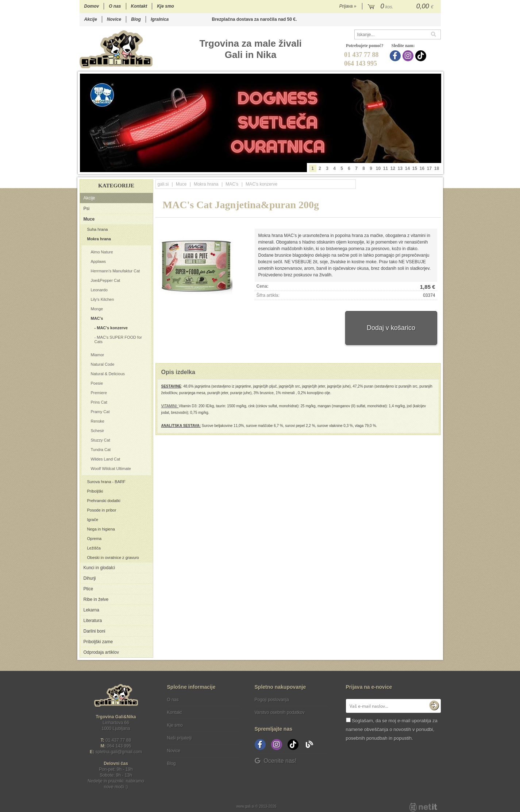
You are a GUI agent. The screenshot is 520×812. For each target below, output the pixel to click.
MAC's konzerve (112, 328)
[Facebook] (396, 56)
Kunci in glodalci (99, 568)
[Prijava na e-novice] (434, 706)
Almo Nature (102, 252)
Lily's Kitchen (103, 299)
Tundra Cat (101, 450)
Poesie (97, 383)
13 (400, 168)
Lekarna (91, 610)
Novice (114, 19)
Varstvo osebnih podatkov (280, 712)
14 (407, 168)
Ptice (88, 589)
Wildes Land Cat (106, 459)
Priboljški (95, 491)
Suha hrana (98, 229)
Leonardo (99, 290)
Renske (98, 421)
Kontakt (139, 6)
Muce (89, 219)
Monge (97, 309)
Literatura (93, 621)
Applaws (99, 261)
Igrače (93, 520)
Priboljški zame (98, 642)
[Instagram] (409, 56)
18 (437, 168)
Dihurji (90, 578)
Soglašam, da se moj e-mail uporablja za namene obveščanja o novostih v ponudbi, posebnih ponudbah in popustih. (392, 729)
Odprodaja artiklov (101, 652)
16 (422, 168)
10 (378, 168)
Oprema (95, 539)
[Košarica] (402, 7)
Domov (92, 6)
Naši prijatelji (180, 738)
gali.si (163, 184)
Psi (87, 209)
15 (415, 168)
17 (429, 168)
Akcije (91, 19)
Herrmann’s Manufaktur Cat (115, 271)
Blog (136, 19)
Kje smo (165, 6)
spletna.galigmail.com (119, 752)
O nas (115, 6)
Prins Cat (99, 402)
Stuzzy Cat (101, 440)
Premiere (99, 393)
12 (393, 168)
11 (386, 168)
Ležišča (94, 548)
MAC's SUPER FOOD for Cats (118, 339)
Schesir (98, 431)
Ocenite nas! (276, 761)
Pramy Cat (100, 412)
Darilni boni (95, 631)
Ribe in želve (96, 599)
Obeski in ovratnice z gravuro (113, 557)
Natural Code (103, 364)
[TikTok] (422, 56)
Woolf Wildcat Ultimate (111, 469)
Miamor (98, 355)
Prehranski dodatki (104, 501)
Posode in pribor (102, 510)
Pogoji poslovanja (272, 700)
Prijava (348, 6)
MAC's (97, 318)
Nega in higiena (101, 529)
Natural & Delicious (108, 374)
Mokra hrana (99, 239)
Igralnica (160, 19)
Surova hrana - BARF (106, 482)
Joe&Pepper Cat (106, 280)
